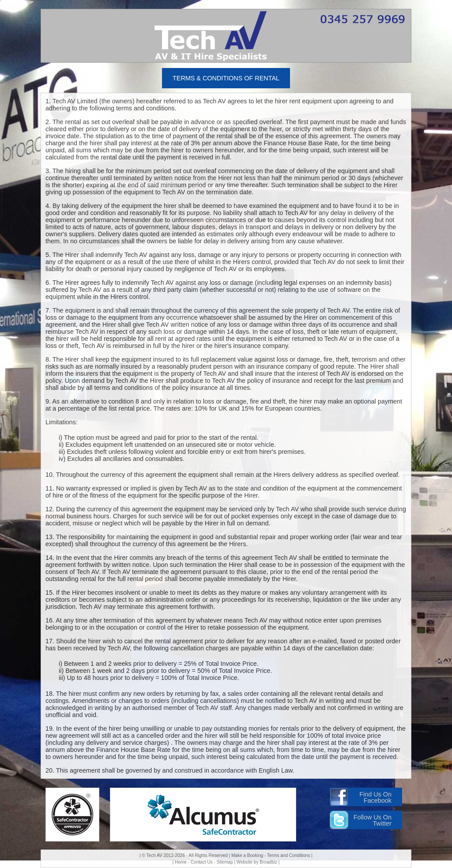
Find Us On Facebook (375, 797)
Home (181, 862)
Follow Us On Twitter (373, 820)
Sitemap (225, 862)
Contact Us (202, 862)
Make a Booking (247, 855)
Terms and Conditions (288, 855)
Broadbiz (268, 862)
